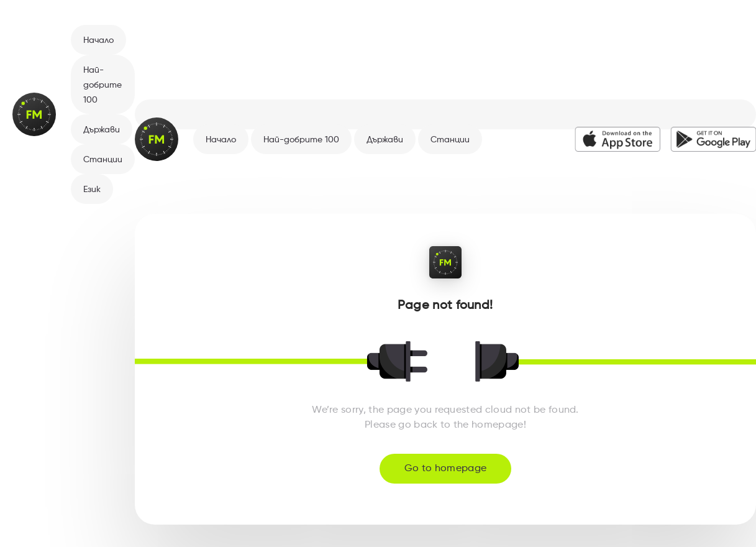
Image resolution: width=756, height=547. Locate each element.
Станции (103, 160)
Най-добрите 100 (102, 85)
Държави (102, 130)
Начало (98, 40)
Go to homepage (445, 469)
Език (92, 190)
